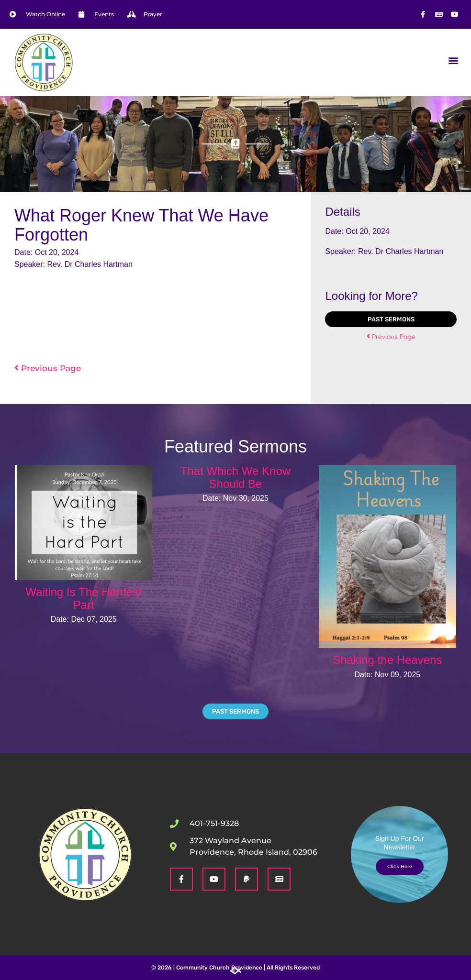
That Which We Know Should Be (235, 477)
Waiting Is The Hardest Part (84, 598)
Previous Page (48, 368)
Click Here (400, 866)
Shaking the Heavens (387, 660)
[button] (454, 60)
